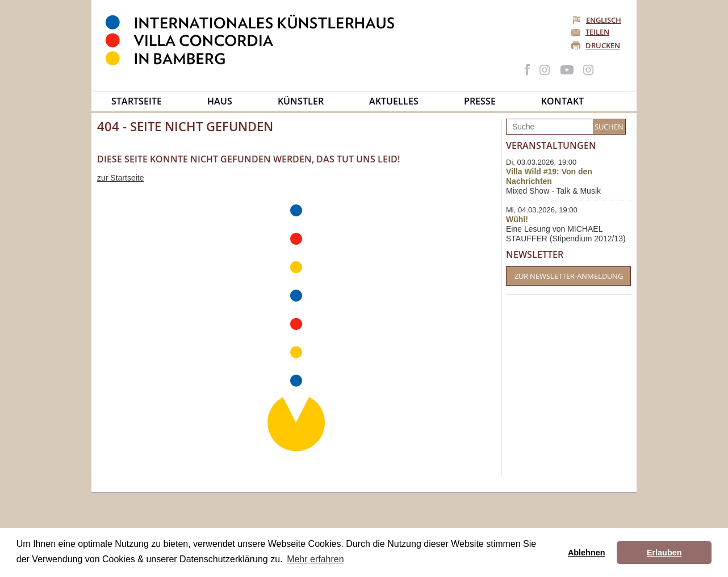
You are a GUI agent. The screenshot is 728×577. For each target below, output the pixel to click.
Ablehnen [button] (587, 553)
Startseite (137, 101)
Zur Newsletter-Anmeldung (569, 276)
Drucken (603, 45)
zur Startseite (120, 178)
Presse (480, 101)
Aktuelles (394, 101)
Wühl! (517, 219)
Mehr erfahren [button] (315, 559)
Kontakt (562, 101)
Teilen (597, 32)
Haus (220, 101)
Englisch (598, 20)
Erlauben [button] (664, 553)
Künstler (301, 101)
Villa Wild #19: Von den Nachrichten (549, 176)
